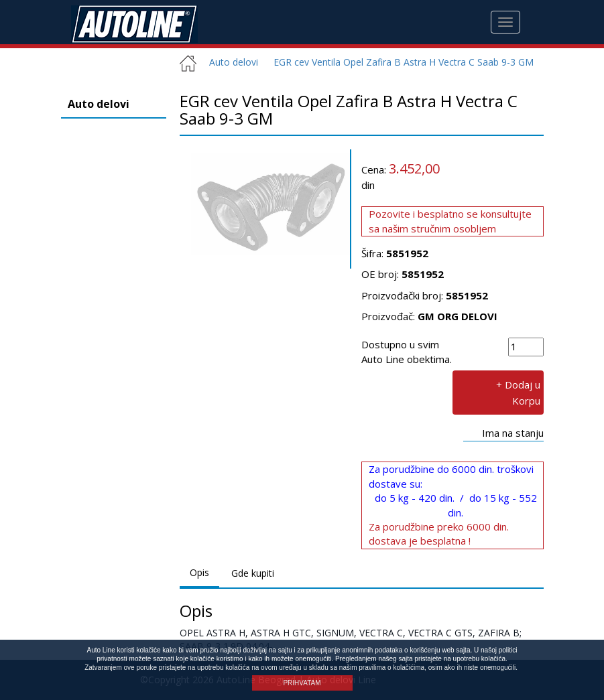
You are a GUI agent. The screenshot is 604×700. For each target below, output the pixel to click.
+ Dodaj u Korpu (518, 393)
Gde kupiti (253, 573)
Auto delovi (229, 62)
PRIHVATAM (302, 683)
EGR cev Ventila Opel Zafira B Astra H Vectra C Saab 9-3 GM (404, 62)
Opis (199, 572)
